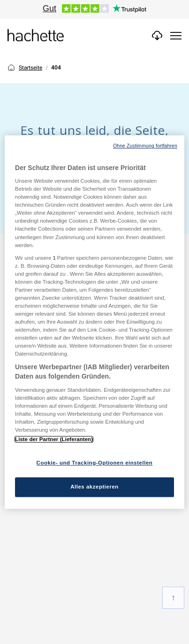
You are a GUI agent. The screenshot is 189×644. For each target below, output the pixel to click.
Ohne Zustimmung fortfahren (145, 146)
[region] (94, 322)
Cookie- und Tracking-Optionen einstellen (95, 463)
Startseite (25, 68)
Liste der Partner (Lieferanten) (54, 439)
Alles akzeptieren (94, 487)
